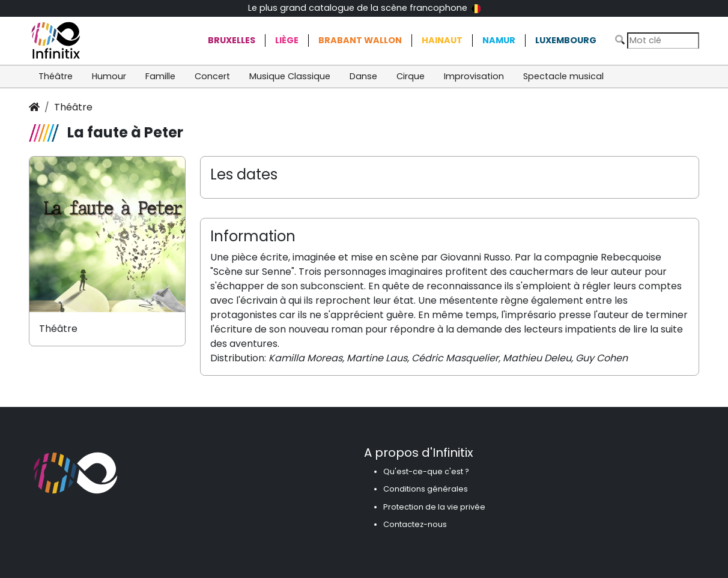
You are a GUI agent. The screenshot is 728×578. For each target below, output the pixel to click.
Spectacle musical (563, 76)
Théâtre (56, 76)
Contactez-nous (415, 524)
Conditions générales (426, 489)
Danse (363, 76)
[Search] (663, 41)
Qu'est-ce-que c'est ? (426, 471)
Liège (287, 40)
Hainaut (442, 40)
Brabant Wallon (360, 40)
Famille (160, 76)
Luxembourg (566, 40)
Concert (212, 76)
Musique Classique (290, 76)
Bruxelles (232, 40)
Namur (499, 40)
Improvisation (474, 76)
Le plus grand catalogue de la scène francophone (364, 8)
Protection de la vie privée (434, 507)
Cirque (411, 76)
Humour (109, 76)
